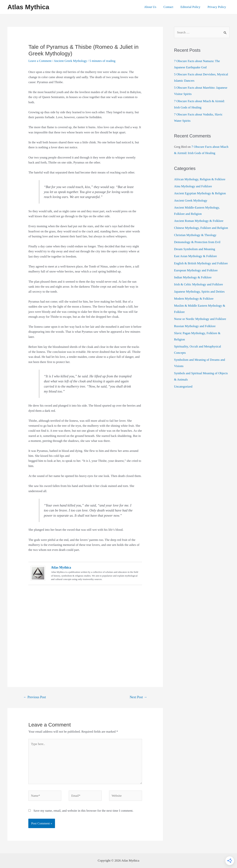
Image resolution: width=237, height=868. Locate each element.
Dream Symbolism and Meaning (195, 249)
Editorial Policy (192, 7)
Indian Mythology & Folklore (193, 277)
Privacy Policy (217, 7)
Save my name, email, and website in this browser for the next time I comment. (84, 811)
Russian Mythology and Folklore (195, 326)
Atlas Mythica (28, 7)
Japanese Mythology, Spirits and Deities (199, 292)
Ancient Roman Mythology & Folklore (199, 221)
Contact (171, 7)
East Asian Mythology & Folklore (195, 256)
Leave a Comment (40, 61)
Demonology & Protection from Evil (197, 242)
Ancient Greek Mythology (70, 61)
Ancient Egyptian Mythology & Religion (200, 193)
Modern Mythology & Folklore (194, 299)
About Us (153, 7)
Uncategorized (183, 387)
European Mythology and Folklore (196, 270)
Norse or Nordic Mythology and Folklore (200, 319)
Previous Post (35, 697)
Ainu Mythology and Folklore (193, 186)
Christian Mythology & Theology (195, 235)
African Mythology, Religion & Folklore (200, 179)
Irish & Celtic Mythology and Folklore (198, 284)
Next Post (138, 697)
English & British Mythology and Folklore (201, 263)
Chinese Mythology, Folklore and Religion (201, 228)
